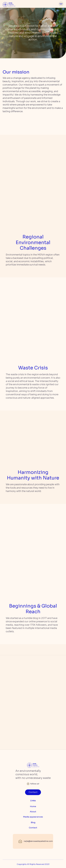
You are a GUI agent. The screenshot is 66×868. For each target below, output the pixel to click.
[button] (61, 4)
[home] (9, 4)
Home (33, 806)
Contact (33, 792)
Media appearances (33, 817)
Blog (33, 822)
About (33, 812)
